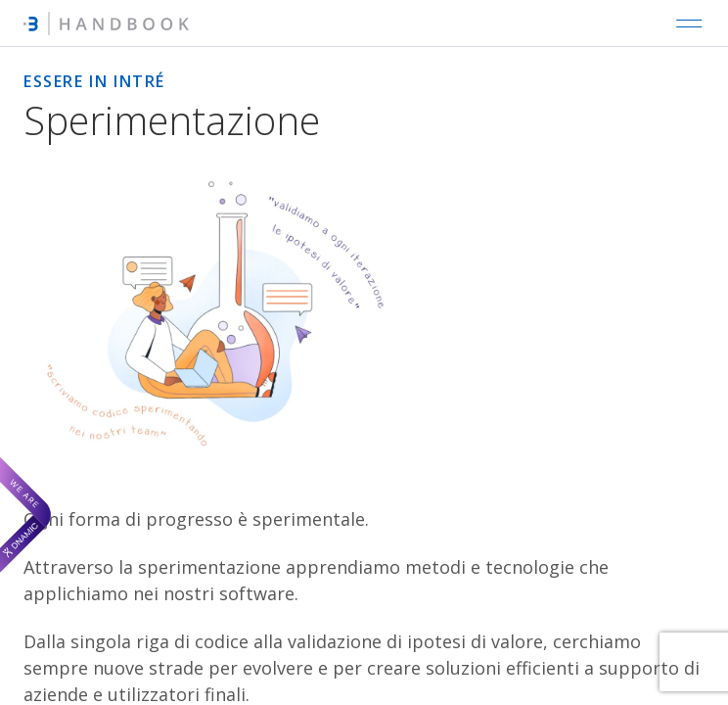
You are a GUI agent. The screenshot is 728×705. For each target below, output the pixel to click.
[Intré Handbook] (106, 23)
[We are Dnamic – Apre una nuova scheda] (25, 514)
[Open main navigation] (689, 23)
